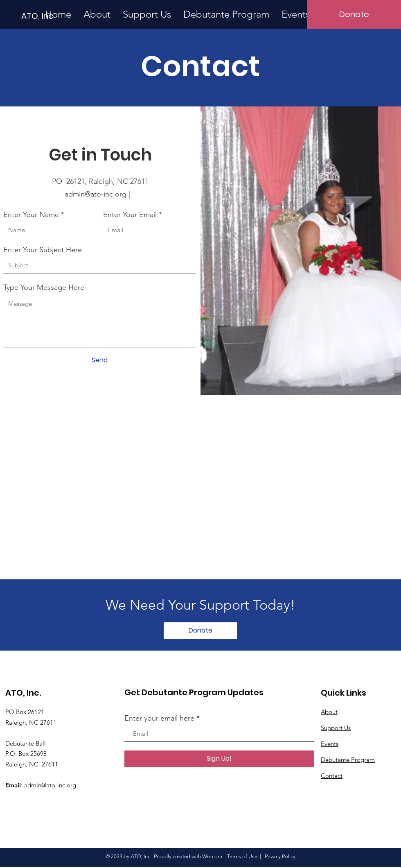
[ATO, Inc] (62, 16)
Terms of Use (242, 856)
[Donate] (354, 14)
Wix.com (212, 856)
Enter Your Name (31, 215)
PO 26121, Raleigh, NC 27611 (100, 181)
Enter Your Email (130, 215)
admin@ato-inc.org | (100, 194)
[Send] (99, 360)
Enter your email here (159, 718)
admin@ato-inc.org (50, 785)
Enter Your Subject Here (43, 250)
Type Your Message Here (44, 287)
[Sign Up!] (219, 759)
